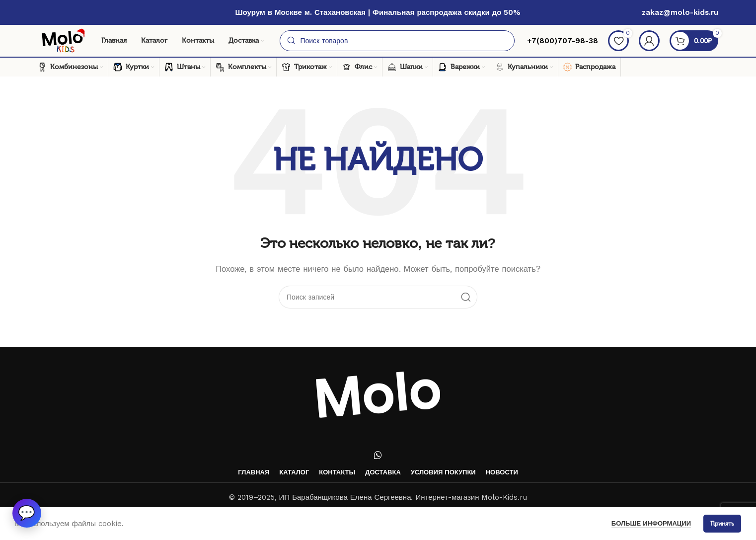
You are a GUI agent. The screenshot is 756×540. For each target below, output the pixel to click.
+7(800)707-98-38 (561, 41)
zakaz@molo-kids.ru (680, 12)
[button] (27, 513)
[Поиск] (397, 41)
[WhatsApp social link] (378, 455)
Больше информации (651, 523)
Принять (722, 524)
